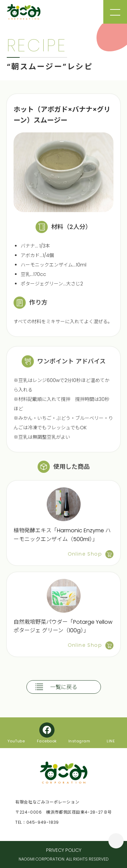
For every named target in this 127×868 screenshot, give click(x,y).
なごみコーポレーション (24, 12)
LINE (111, 741)
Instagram (79, 741)
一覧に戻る (64, 687)
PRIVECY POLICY (64, 850)
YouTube (16, 741)
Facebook (47, 741)
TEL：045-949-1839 (37, 822)
